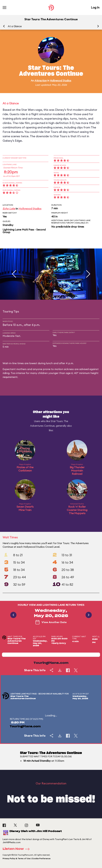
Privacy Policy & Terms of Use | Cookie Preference (27, 859)
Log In (95, 7)
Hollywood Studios (61, 81)
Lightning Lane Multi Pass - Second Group (24, 231)
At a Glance (15, 26)
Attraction (41, 81)
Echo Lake (9, 209)
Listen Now (17, 849)
